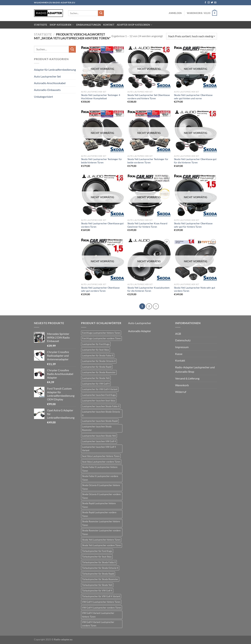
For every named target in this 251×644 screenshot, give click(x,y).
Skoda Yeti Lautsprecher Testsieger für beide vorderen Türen (148, 161)
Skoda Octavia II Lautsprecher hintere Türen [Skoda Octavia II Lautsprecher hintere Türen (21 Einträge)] (101, 487)
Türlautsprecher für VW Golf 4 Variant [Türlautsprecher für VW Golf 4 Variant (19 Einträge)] (101, 596)
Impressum (182, 347)
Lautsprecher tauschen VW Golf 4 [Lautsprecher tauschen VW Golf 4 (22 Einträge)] (99, 441)
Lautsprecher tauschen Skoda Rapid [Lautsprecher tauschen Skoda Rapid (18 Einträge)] (100, 421)
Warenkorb (182, 385)
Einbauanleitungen (88, 25)
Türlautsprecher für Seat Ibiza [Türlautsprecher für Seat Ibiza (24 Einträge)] (97, 557)
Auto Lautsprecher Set (47, 76)
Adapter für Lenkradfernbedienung (55, 70)
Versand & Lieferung (187, 378)
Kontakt (109, 25)
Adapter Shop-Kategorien (134, 25)
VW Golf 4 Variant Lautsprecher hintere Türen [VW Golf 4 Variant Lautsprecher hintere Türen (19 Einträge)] (98, 615)
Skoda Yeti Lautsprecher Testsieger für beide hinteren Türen (102, 161)
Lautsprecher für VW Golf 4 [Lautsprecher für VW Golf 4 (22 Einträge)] (96, 384)
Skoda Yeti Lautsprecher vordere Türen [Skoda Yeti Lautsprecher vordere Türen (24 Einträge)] (102, 545)
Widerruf (181, 392)
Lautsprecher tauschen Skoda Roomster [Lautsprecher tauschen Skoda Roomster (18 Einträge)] (97, 428)
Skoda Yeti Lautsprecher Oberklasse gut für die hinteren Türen (195, 161)
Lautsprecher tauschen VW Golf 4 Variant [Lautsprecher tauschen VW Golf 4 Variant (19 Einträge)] (99, 449)
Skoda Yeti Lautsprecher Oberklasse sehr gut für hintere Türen (193, 225)
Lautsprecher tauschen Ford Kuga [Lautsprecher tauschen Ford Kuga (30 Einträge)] (99, 395)
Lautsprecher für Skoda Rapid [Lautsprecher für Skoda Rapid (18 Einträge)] (97, 367)
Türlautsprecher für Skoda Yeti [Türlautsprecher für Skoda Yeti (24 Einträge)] (97, 585)
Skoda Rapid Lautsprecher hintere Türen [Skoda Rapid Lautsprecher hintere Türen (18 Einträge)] (99, 505)
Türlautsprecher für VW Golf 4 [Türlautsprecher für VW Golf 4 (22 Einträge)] (97, 591)
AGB (178, 334)
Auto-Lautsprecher (140, 323)
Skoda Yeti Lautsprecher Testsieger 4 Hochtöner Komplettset (101, 97)
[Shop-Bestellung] (192, 36)
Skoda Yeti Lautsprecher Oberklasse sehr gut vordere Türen (100, 289)
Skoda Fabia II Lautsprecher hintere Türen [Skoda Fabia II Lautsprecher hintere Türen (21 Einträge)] (100, 469)
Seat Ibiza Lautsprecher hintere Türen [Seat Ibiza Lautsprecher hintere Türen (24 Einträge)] (101, 456)
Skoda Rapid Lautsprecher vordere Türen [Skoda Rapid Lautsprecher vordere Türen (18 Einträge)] (99, 514)
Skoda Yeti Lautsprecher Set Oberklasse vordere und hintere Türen (149, 97)
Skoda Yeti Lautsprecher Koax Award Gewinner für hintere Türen (147, 225)
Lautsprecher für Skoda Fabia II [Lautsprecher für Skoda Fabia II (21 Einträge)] (98, 355)
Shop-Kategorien (62, 25)
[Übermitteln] (101, 13)
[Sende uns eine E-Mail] (215, 3)
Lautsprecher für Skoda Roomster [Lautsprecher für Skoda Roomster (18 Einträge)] (99, 372)
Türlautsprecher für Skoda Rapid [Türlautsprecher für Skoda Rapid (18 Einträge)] (98, 574)
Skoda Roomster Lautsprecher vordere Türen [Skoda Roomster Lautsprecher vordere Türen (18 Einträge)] (101, 532)
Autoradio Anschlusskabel (50, 83)
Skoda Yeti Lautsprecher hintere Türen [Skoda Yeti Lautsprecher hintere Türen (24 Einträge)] (101, 540)
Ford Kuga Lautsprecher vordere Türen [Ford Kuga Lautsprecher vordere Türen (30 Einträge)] (101, 338)
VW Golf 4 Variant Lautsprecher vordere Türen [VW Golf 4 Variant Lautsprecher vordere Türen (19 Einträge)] (98, 624)
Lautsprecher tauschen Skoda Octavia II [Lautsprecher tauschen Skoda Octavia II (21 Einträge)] (101, 413)
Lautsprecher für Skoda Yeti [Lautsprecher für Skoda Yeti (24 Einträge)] (96, 378)
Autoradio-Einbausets (47, 90)
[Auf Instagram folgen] (209, 3)
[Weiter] (156, 306)
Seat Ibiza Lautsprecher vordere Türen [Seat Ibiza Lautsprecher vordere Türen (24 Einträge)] (101, 462)
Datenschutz (183, 340)
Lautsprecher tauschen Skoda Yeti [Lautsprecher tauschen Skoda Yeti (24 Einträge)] (99, 436)
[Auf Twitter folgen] (212, 3)
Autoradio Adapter (140, 331)
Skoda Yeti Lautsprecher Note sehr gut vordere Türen (195, 289)
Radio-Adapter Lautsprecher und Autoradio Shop (195, 369)
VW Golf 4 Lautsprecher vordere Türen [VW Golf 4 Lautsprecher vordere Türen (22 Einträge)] (102, 608)
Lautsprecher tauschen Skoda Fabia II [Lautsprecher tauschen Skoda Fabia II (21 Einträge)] (101, 406)
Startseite (41, 25)
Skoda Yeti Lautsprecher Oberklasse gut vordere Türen (102, 225)
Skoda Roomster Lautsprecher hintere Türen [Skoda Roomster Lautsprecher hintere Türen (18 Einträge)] (101, 523)
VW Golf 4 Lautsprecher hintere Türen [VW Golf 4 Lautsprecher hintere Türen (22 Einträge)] (101, 602)
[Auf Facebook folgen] (205, 3)
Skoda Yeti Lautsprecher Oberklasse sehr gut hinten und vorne (193, 97)
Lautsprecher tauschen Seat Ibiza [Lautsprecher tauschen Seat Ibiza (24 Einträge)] (99, 401)
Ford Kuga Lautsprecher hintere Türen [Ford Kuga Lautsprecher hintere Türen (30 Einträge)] (101, 333)
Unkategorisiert (43, 97)
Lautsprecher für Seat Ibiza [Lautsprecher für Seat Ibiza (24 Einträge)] (96, 350)
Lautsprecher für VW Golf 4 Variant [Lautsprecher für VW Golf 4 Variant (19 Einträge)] (100, 389)
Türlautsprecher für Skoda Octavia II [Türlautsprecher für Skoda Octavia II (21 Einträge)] (100, 568)
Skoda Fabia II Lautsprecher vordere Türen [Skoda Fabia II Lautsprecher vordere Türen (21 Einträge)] (100, 478)
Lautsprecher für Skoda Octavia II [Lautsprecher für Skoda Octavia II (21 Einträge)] (99, 361)
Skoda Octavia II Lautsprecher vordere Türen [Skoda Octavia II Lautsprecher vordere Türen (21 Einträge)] (101, 496)
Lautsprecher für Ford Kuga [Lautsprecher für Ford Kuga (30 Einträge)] (96, 344)
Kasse (179, 354)
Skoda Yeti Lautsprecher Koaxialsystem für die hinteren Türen (149, 289)
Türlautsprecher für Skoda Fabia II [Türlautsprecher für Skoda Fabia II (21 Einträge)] (99, 562)
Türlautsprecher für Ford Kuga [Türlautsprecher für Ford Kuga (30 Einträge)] (97, 551)
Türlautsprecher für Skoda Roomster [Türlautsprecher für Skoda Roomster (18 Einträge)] (100, 579)
